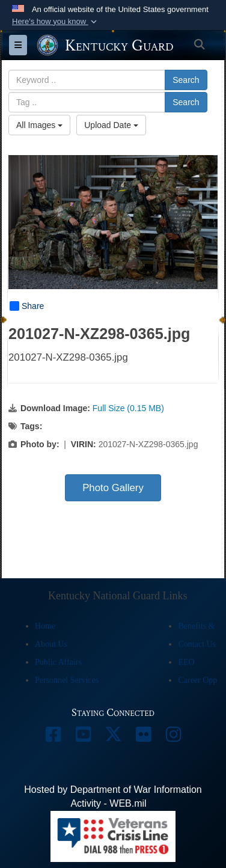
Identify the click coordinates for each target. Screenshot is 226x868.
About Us (51, 644)
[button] (56, 22)
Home (45, 626)
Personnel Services (67, 680)
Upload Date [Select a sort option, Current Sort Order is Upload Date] (111, 125)
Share (27, 306)
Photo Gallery (113, 488)
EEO (186, 662)
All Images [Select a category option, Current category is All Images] (39, 125)
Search (186, 80)
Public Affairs (58, 662)
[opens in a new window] (53, 737)
